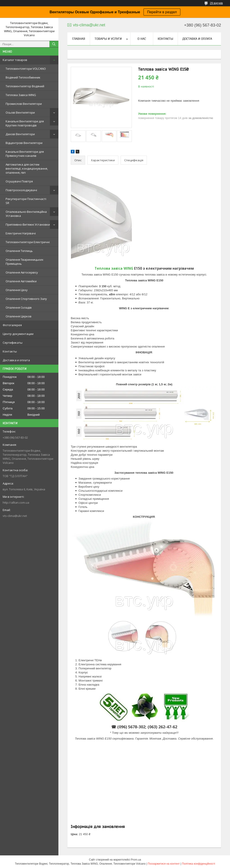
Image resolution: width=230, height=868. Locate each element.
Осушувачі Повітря (19, 181)
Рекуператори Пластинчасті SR (26, 201)
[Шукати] (54, 44)
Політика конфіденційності (199, 864)
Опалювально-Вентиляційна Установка (26, 214)
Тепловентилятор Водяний (25, 86)
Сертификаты (13, 343)
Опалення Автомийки (21, 281)
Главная (79, 39)
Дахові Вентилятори (20, 134)
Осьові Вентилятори (20, 112)
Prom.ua (136, 860)
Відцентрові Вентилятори (24, 143)
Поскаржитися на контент (164, 864)
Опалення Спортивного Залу (26, 299)
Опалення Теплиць (19, 251)
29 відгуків (216, 3)
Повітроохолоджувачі (21, 190)
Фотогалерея (12, 325)
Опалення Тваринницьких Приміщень (24, 262)
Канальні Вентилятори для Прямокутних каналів (25, 154)
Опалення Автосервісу (22, 272)
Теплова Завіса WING (21, 95)
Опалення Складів (19, 307)
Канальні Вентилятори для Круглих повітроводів (25, 123)
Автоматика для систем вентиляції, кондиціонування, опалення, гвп (27, 168)
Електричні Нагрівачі (21, 233)
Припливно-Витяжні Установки (28, 224)
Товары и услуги (108, 39)
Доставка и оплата (16, 360)
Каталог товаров (15, 60)
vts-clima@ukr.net (15, 516)
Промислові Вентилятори (24, 104)
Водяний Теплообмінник (23, 77)
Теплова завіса (114, 268)
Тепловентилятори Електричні (28, 242)
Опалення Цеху (17, 290)
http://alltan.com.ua (16, 502)
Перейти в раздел (162, 12)
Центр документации (18, 334)
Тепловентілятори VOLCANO (26, 69)
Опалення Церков (19, 316)
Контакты (10, 351)
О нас (142, 39)
